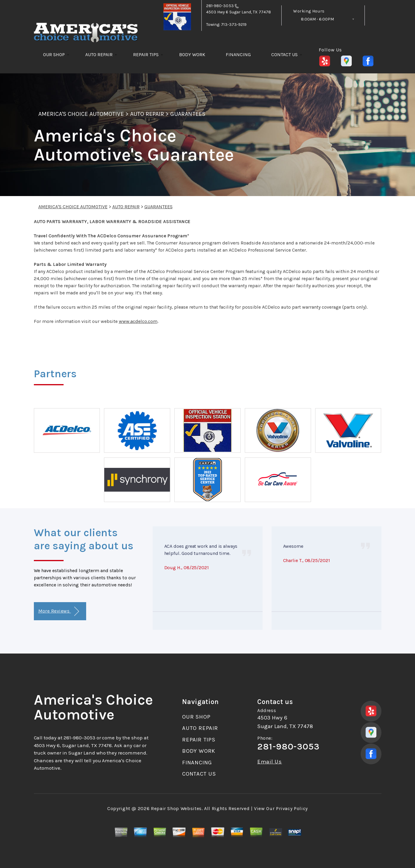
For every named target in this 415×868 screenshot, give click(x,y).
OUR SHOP (54, 55)
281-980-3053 (220, 6)
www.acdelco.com (138, 321)
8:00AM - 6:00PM (317, 19)
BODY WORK (192, 55)
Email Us (270, 762)
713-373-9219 (234, 25)
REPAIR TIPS (146, 55)
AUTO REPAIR (99, 55)
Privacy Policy (292, 808)
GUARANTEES (188, 114)
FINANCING (238, 55)
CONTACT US (284, 55)
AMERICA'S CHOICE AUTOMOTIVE (81, 114)
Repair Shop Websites (176, 808)
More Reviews (59, 611)
